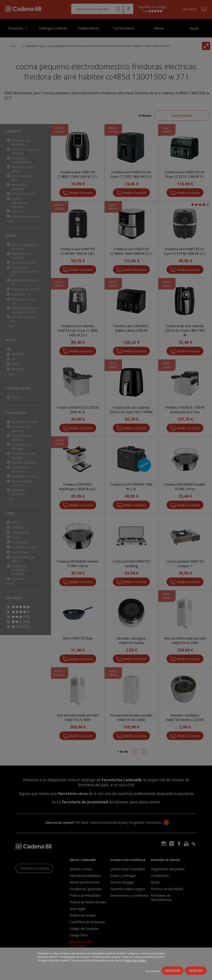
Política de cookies (135, 960)
